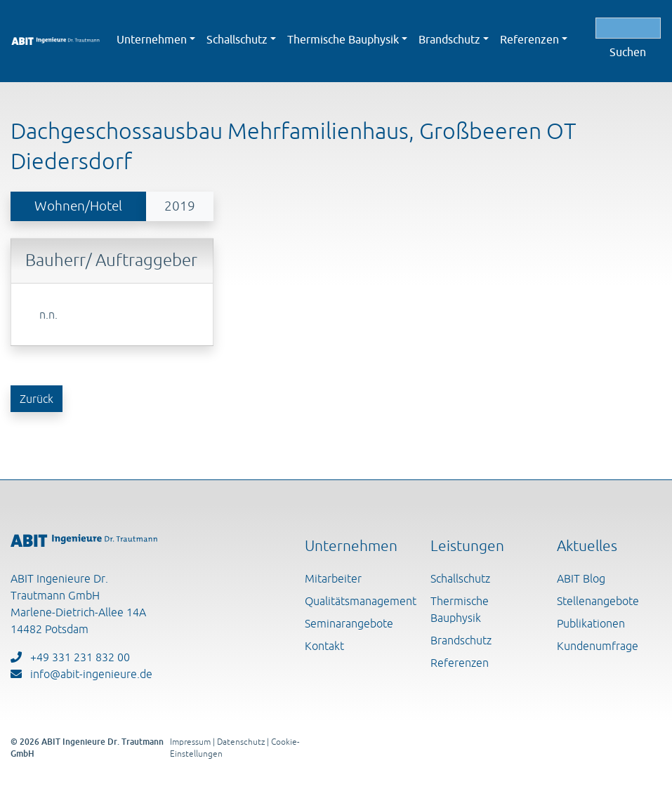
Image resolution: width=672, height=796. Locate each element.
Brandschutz (461, 640)
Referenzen (460, 663)
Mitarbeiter (333, 578)
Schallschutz (460, 578)
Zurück (37, 399)
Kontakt (324, 646)
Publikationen (591, 623)
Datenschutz (241, 742)
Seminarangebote (349, 623)
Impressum (190, 742)
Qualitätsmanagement (361, 601)
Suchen (628, 52)
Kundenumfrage (598, 646)
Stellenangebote (598, 601)
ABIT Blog (581, 578)
